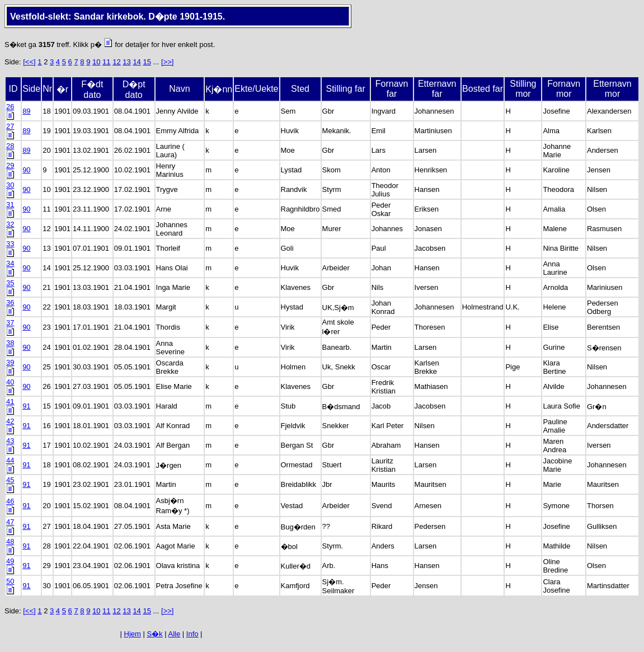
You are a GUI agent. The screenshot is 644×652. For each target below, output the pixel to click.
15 (147, 62)
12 (116, 62)
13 (126, 62)
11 (106, 62)
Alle (175, 634)
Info (192, 634)
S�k (154, 634)
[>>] (167, 62)
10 (96, 62)
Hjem (133, 634)
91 (26, 406)
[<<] (29, 62)
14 (137, 62)
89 (26, 111)
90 (26, 170)
